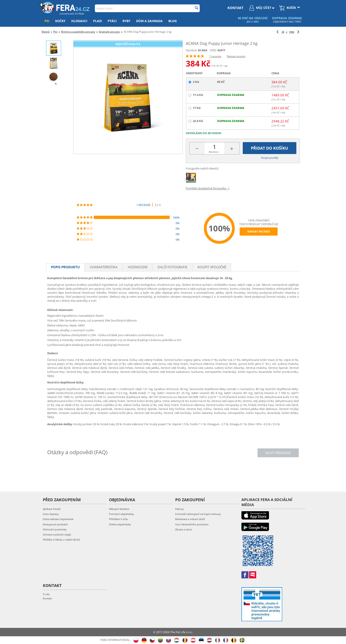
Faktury (180, 509)
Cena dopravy (51, 514)
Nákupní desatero (119, 509)
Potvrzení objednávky (121, 514)
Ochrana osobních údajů (57, 534)
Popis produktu (65, 267)
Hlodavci (79, 21)
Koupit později (270, 158)
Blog (173, 21)
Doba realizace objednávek (58, 519)
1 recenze (215, 56)
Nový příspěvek (278, 453)
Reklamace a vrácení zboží (190, 519)
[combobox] (147, 8)
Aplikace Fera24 (52, 509)
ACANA (203, 50)
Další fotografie (172, 267)
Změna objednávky (120, 524)
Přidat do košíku (270, 148)
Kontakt (47, 598)
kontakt (235, 8)
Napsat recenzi (236, 56)
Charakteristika (104, 267)
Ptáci (112, 21)
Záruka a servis (184, 529)
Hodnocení (138, 267)
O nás (46, 594)
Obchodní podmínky (55, 529)
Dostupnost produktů (55, 524)
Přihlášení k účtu (118, 519)
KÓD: (213, 50)
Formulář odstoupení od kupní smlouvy (198, 514)
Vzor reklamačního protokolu (192, 524)
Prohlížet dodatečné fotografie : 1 (208, 188)
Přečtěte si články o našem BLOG (61, 540)
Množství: (214, 152)
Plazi (98, 21)
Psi (47, 21)
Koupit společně (212, 267)
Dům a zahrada (149, 21)
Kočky (60, 21)
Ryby (126, 21)
